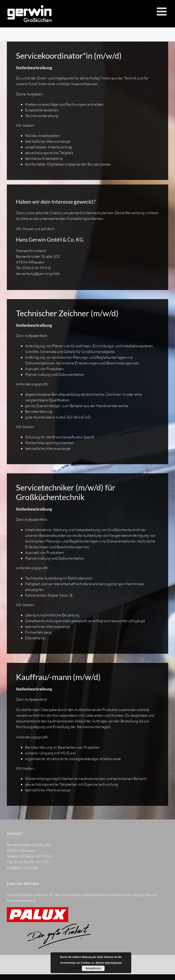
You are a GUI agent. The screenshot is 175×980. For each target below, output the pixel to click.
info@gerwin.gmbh (22, 868)
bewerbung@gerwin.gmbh (38, 273)
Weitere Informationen (109, 963)
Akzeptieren (93, 968)
